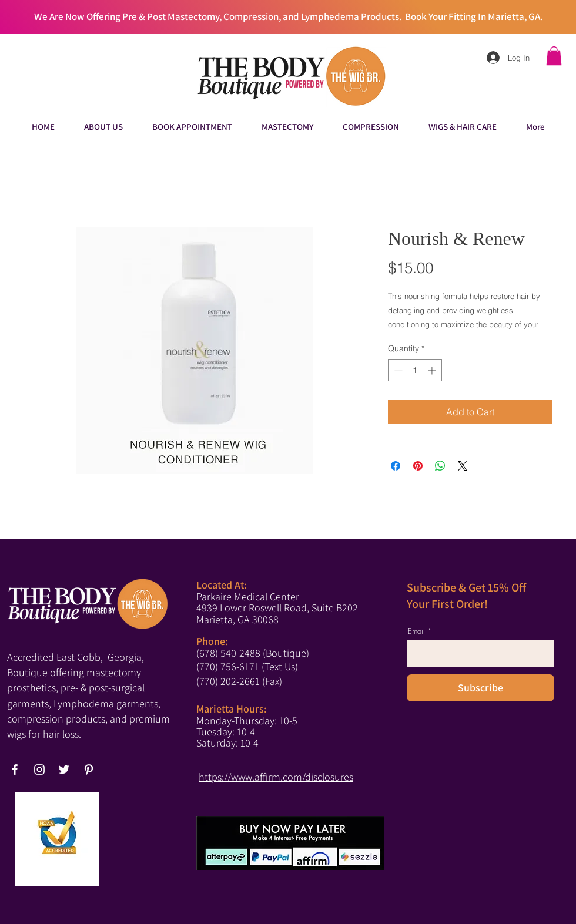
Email (416, 631)
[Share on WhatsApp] (440, 466)
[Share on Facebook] (396, 466)
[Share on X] (463, 466)
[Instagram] (39, 770)
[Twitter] (64, 770)
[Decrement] (397, 370)
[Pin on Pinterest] (418, 466)
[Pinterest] (89, 770)
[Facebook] (15, 770)
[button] (554, 56)
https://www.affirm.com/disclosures (276, 777)
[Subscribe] (480, 688)
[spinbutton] (415, 370)
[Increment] (433, 370)
